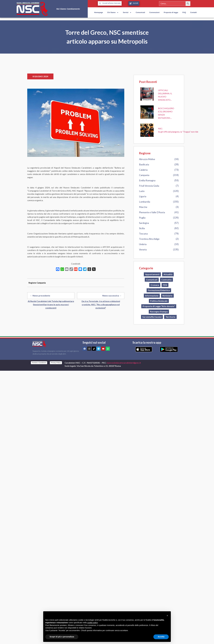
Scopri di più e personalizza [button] (62, 637)
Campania (144, 175)
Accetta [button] (161, 637)
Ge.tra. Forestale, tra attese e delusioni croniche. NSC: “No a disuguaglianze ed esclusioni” (101, 304)
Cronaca (155, 285)
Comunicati (140, 12)
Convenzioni (154, 12)
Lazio (142, 191)
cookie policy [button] (92, 623)
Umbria (143, 244)
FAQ (184, 12)
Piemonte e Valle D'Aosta (152, 212)
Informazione (152, 296)
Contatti (193, 12)
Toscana (143, 234)
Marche (143, 207)
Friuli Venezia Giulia (149, 186)
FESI (165, 285)
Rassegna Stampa (159, 311)
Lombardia (145, 202)
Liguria (143, 196)
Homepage (98, 12)
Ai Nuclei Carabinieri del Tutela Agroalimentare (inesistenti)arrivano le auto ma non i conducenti (51, 304)
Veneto (143, 249)
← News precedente (40, 296)
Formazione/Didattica (159, 290)
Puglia (142, 218)
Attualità (168, 274)
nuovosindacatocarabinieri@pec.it (124, 363)
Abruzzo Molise (147, 159)
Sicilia (142, 228)
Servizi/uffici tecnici (152, 317)
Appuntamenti (152, 274)
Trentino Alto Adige (149, 239)
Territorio (170, 317)
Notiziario (167, 296)
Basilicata (144, 164)
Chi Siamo (113, 13)
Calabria (143, 170)
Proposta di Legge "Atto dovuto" (159, 306)
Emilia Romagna (147, 180)
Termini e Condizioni (39, 363)
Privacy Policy (56, 363)
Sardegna (144, 223)
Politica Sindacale (159, 301)
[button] (167, 616)
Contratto (166, 280)
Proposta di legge (171, 12)
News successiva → (112, 296)
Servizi (127, 13)
